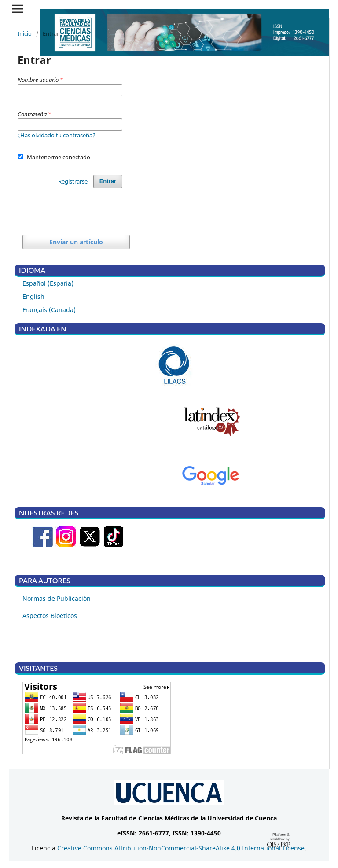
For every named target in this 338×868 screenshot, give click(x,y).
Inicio (25, 33)
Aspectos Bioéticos (50, 616)
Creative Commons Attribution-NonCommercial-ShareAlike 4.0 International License (181, 848)
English (33, 296)
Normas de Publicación (57, 598)
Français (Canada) (49, 310)
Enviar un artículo (76, 242)
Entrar (108, 181)
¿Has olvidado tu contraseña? (57, 135)
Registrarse (73, 181)
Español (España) (48, 283)
